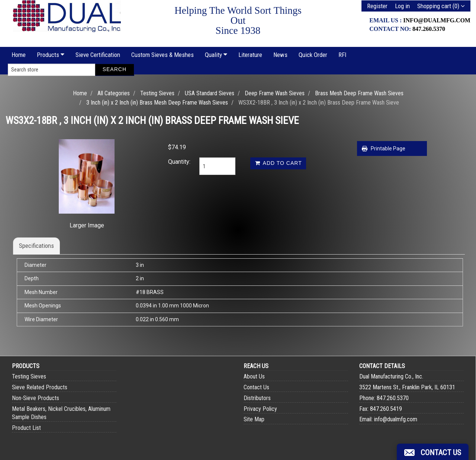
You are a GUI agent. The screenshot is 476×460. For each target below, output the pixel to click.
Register (377, 6)
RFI (342, 55)
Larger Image (87, 225)
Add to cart (278, 163)
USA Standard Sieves (210, 93)
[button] (433, 452)
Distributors (257, 398)
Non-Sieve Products (36, 398)
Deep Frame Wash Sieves (275, 93)
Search (115, 69)
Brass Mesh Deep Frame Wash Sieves (359, 93)
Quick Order (313, 55)
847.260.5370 (429, 29)
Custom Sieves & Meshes (163, 55)
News (280, 55)
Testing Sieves (157, 93)
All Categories (114, 93)
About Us (254, 376)
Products (51, 55)
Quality (216, 55)
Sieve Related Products (40, 387)
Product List (26, 428)
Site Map (254, 419)
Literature (250, 55)
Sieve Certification (98, 55)
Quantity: (178, 162)
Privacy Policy (260, 409)
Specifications (36, 246)
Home (19, 55)
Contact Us (256, 387)
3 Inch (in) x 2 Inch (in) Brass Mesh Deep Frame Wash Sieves (157, 103)
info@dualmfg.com (437, 20)
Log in (402, 6)
